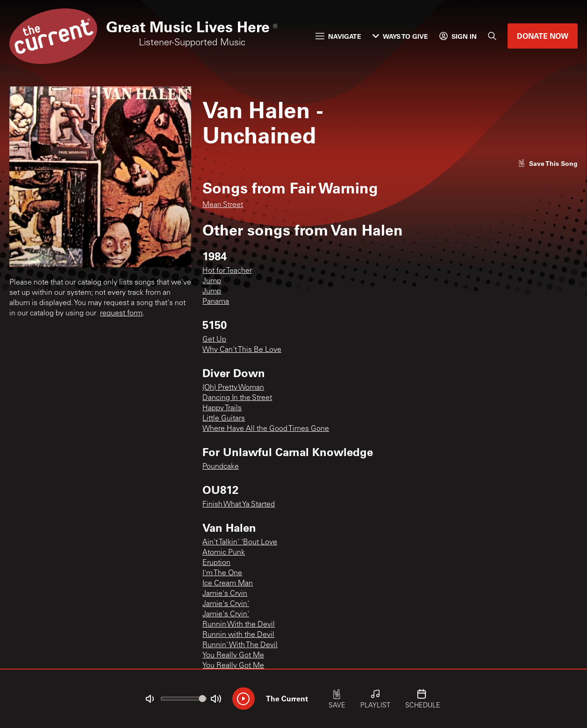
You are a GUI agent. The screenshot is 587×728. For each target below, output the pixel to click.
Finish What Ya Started (239, 505)
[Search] (492, 36)
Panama (216, 302)
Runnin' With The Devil (240, 645)
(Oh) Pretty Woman (233, 388)
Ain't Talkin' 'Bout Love (240, 542)
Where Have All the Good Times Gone (266, 429)
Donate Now (543, 36)
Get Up (214, 340)
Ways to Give (400, 36)
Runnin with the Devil (238, 635)
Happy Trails (222, 408)
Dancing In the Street (237, 398)
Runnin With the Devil (239, 625)
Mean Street (223, 205)
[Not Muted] (150, 699)
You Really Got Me (233, 656)
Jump (212, 281)
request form (121, 314)
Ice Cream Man (228, 584)
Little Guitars (224, 419)
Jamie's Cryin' (226, 604)
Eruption (216, 563)
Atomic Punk (224, 553)
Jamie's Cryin (225, 594)
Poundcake (221, 467)
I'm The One (222, 573)
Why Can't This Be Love (242, 350)
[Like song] (548, 163)
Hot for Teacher (227, 271)
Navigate (338, 36)
